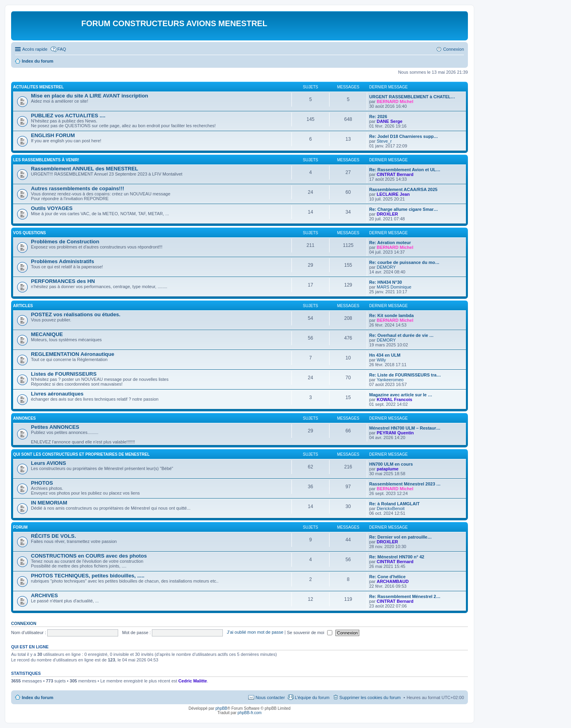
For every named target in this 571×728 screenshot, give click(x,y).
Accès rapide (35, 49)
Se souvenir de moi (310, 632)
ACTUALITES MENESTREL (38, 87)
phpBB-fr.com (250, 713)
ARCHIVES (44, 595)
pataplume (388, 469)
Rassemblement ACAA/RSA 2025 (403, 189)
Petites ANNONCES (55, 427)
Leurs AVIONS (49, 463)
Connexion (24, 623)
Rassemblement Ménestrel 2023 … (405, 484)
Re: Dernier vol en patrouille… (400, 537)
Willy (381, 360)
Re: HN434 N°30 (386, 282)
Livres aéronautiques (57, 394)
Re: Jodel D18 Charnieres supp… (404, 136)
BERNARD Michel (395, 101)
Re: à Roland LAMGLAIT (394, 504)
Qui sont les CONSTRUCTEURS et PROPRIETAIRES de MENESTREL (81, 454)
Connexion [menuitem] (453, 49)
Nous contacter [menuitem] (270, 697)
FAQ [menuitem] (62, 49)
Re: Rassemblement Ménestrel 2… (405, 596)
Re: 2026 (378, 117)
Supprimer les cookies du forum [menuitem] (370, 697)
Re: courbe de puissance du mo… (404, 262)
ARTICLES (23, 306)
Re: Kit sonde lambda (391, 315)
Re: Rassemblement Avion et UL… (405, 170)
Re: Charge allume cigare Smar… (404, 209)
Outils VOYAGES (52, 208)
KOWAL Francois (395, 399)
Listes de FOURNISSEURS (64, 374)
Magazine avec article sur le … (401, 395)
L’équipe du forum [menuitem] (312, 697)
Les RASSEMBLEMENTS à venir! (46, 160)
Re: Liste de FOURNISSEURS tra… (405, 375)
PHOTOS (42, 483)
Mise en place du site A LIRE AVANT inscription (90, 96)
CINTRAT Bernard (395, 174)
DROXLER (387, 214)
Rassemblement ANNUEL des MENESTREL (84, 169)
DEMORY (386, 267)
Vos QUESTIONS (30, 233)
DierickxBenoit (391, 508)
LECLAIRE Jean (393, 194)
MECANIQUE (47, 334)
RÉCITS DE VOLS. (54, 536)
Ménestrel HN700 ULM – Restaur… (405, 428)
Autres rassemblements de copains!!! (78, 188)
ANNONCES (24, 418)
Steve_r (384, 141)
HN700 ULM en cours (391, 464)
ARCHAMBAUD (393, 581)
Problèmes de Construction (65, 242)
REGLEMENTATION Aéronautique (73, 354)
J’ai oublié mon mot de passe (255, 632)
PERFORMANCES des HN (63, 281)
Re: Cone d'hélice (387, 577)
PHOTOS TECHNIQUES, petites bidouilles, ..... (88, 576)
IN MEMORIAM (49, 503)
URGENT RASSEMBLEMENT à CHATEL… (412, 97)
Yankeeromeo (390, 380)
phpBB (221, 708)
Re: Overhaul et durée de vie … (401, 335)
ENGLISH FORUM (53, 135)
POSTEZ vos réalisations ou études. (76, 314)
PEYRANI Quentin (395, 433)
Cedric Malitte (193, 681)
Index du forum (37, 697)
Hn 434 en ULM (385, 355)
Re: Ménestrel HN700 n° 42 (397, 557)
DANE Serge (390, 121)
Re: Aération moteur (390, 243)
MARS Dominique (394, 287)
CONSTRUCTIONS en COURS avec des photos (89, 556)
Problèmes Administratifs (62, 261)
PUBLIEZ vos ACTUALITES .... (68, 116)
